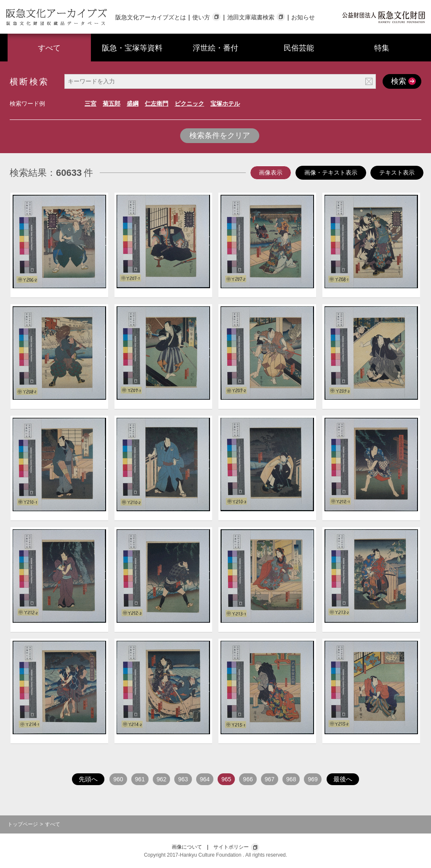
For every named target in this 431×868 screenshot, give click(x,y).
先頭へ (88, 779)
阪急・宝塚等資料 (132, 48)
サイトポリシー (231, 847)
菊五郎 (112, 104)
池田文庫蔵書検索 (251, 17)
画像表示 (271, 173)
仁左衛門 (157, 104)
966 (248, 779)
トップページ (23, 824)
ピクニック (189, 104)
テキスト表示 (397, 173)
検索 (402, 81)
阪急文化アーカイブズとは (151, 17)
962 (161, 779)
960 (118, 779)
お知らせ (303, 17)
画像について (187, 847)
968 (291, 779)
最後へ (343, 779)
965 (226, 779)
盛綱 (133, 104)
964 (205, 779)
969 (313, 779)
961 (140, 779)
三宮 (90, 104)
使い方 (201, 17)
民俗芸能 (299, 48)
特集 (382, 48)
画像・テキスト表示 (331, 173)
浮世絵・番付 (215, 48)
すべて (49, 48)
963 (183, 779)
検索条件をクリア (220, 135)
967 (270, 779)
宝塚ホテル (225, 104)
